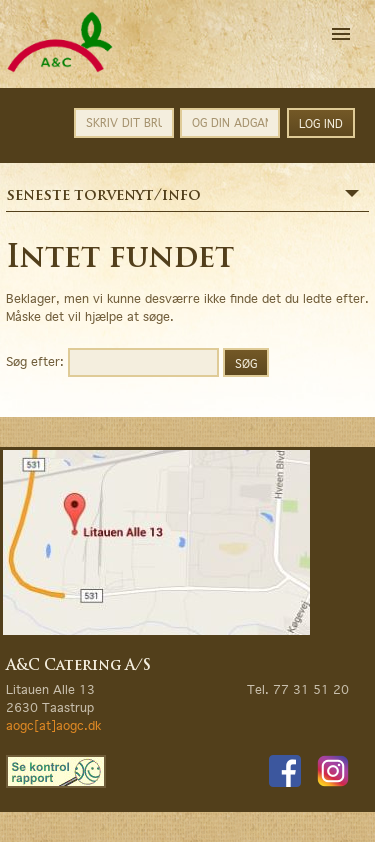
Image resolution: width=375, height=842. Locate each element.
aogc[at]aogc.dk (53, 725)
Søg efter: (35, 360)
